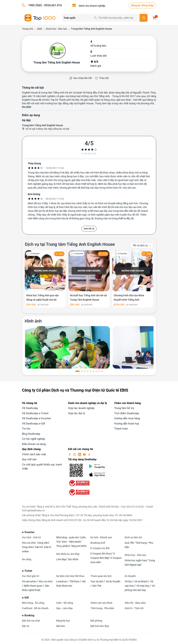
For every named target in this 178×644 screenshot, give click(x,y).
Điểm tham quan (33, 586)
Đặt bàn (61, 626)
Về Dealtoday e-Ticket (35, 413)
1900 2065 (35, 5)
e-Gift (25, 598)
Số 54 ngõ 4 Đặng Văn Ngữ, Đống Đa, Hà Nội (47, 129)
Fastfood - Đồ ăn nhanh (35, 608)
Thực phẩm (63, 546)
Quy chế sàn (29, 459)
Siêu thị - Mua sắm (135, 603)
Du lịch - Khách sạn (101, 537)
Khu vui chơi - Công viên (35, 543)
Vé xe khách (141, 581)
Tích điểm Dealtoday (127, 413)
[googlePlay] (99, 466)
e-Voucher (28, 532)
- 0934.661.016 (52, 5)
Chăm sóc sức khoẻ (101, 603)
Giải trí (38, 547)
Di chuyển (130, 576)
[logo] (40, 18)
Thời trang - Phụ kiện (102, 608)
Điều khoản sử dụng (34, 444)
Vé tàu (129, 581)
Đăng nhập (148, 5)
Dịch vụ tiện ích (133, 537)
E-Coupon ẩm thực (101, 554)
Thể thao (75, 581)
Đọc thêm (27, 107)
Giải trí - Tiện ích (134, 608)
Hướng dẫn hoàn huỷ (127, 424)
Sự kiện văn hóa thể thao (70, 576)
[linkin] (80, 454)
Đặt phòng (96, 621)
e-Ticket (27, 571)
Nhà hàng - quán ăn (67, 537)
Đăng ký (135, 5)
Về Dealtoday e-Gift (34, 424)
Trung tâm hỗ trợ (124, 408)
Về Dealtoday (30, 408)
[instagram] (75, 454)
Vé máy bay (143, 586)
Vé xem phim (29, 581)
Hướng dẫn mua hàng (127, 418)
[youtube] (85, 454)
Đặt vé (26, 626)
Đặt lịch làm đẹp (100, 626)
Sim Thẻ (97, 586)
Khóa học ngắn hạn (136, 560)
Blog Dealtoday (31, 434)
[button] (77, 371)
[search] (144, 18)
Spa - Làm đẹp (64, 608)
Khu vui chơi (45, 581)
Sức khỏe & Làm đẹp (68, 554)
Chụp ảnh (27, 547)
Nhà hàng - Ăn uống (33, 603)
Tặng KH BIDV (79, 546)
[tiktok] (89, 454)
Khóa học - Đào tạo (135, 555)
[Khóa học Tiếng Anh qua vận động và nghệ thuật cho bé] (45, 279)
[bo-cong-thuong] (79, 483)
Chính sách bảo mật (34, 454)
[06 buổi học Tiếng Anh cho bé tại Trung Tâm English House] (89, 279)
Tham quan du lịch (101, 576)
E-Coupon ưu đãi (100, 548)
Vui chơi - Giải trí (31, 537)
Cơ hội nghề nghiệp (34, 439)
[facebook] (70, 454)
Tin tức (26, 429)
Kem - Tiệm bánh (71, 542)
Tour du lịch (97, 581)
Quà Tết (129, 543)
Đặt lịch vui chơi (31, 621)
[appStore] (99, 474)
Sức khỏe (73, 559)
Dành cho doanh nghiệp (92, 6)
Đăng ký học (63, 621)
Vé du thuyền (113, 581)
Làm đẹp (61, 559)
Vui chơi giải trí (31, 576)
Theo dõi (104, 78)
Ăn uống (27, 559)
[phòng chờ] (68, 347)
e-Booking (28, 615)
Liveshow (62, 581)
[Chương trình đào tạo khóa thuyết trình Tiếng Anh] (133, 279)
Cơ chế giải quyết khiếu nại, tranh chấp (42, 467)
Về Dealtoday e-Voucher (36, 418)
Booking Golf (98, 543)
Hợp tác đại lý (76, 413)
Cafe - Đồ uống (65, 603)
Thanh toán (121, 429)
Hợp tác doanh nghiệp (81, 408)
